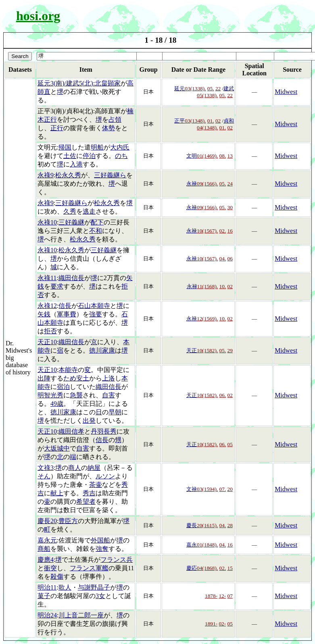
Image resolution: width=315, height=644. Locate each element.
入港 (76, 164)
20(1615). (207, 525)
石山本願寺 (94, 306)
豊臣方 (68, 521)
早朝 (115, 412)
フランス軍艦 (89, 568)
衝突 (50, 568)
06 (230, 259)
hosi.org (38, 16)
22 (218, 88)
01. (211, 121)
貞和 (229, 121)
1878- (211, 596)
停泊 (89, 156)
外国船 (100, 540)
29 (230, 350)
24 (230, 184)
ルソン (105, 476)
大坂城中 (57, 448)
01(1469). (207, 156)
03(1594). (207, 489)
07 (230, 596)
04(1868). (207, 568)
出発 (89, 421)
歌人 (65, 587)
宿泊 (63, 387)
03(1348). (195, 121)
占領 (115, 119)
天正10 (47, 342)
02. (223, 231)
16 (230, 231)
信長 (65, 306)
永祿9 (46, 175)
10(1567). (207, 231)
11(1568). (208, 286)
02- (222, 624)
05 (230, 444)
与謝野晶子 (94, 587)
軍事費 (67, 314)
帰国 (65, 147)
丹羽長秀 (104, 431)
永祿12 (47, 306)
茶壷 (96, 485)
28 (230, 525)
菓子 (44, 596)
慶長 (192, 525)
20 (230, 489)
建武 (229, 88)
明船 (97, 147)
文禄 (192, 489)
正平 (179, 121)
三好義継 (71, 222)
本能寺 (68, 370)
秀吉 (89, 493)
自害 (108, 395)
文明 (192, 156)
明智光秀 (50, 395)
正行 (57, 128)
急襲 (76, 395)
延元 (179, 88)
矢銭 (44, 314)
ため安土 (76, 378)
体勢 (108, 128)
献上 (57, 493)
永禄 (192, 184)
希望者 (86, 502)
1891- (211, 624)
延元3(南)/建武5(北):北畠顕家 (79, 83)
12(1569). (207, 319)
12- (222, 596)
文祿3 (46, 468)
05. (211, 88)
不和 (96, 231)
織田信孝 (71, 431)
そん (44, 476)
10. (223, 286)
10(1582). (207, 350)
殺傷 (57, 576)
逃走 (89, 211)
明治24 (47, 615)
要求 (57, 286)
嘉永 (192, 545)
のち (121, 156)
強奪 (102, 549)
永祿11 (47, 278)
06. (223, 395)
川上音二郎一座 (81, 615)
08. (223, 156)
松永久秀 (68, 175)
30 (230, 207)
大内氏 (120, 147)
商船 (44, 549)
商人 (75, 468)
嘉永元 (47, 540)
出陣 (44, 378)
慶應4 (46, 560)
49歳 (57, 404)
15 (230, 568)
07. (223, 489)
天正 (192, 350)
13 (230, 156)
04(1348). (207, 128)
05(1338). (207, 95)
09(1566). (207, 184)
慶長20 (47, 521)
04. (223, 259)
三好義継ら (110, 175)
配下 (97, 222)
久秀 (70, 211)
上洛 (108, 378)
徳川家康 (102, 350)
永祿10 (47, 222)
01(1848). (207, 545)
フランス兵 (117, 560)
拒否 (50, 331)
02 (218, 121)
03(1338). (195, 88)
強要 (96, 314)
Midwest (286, 92)
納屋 (94, 468)
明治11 (47, 587)
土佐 (70, 156)
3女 (100, 596)
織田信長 (71, 278)
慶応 (192, 568)
